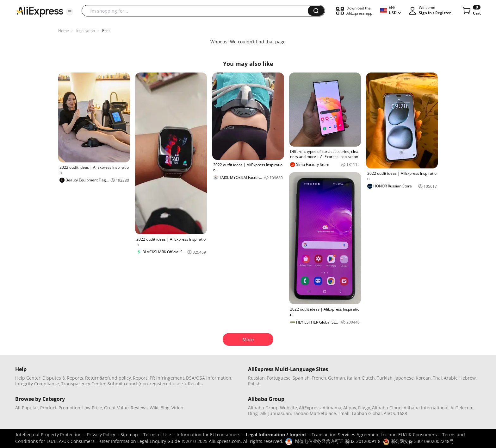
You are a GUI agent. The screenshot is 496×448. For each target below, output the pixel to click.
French (319, 378)
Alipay (350, 408)
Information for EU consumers (208, 435)
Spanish (301, 378)
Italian (354, 378)
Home (64, 31)
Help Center (28, 378)
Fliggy (364, 408)
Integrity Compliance (37, 384)
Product (48, 408)
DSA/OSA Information (209, 378)
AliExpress (310, 408)
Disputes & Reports (63, 378)
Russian (256, 378)
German (337, 378)
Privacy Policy (101, 435)
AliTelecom (462, 408)
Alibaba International (426, 408)
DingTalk (257, 413)
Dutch (369, 378)
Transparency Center (83, 384)
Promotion (69, 408)
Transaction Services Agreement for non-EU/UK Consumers (374, 435)
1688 (402, 413)
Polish (254, 384)
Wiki (154, 408)
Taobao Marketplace (314, 413)
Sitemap (129, 435)
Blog (165, 408)
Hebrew (468, 378)
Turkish (385, 378)
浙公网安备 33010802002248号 (418, 441)
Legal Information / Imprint (276, 435)
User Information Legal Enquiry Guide (140, 441)
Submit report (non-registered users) (147, 384)
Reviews (139, 408)
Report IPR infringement (158, 378)
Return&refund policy (108, 378)
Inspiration (86, 31)
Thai (437, 378)
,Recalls (195, 384)
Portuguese (279, 378)
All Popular (27, 408)
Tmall (344, 413)
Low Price (92, 408)
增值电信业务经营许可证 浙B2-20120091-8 (338, 441)
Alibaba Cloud (387, 408)
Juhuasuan (280, 413)
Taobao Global (367, 413)
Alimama (332, 408)
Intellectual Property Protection (49, 435)
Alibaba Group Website (273, 408)
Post (106, 31)
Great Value (116, 408)
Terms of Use (157, 435)
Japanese (404, 378)
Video (177, 408)
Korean (423, 378)
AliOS (389, 413)
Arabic (451, 378)
